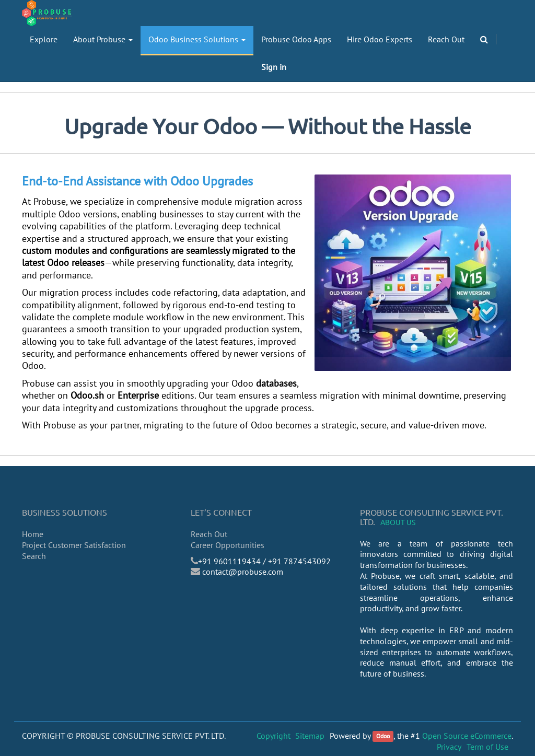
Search (34, 556)
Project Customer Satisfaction (74, 545)
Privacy (449, 747)
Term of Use (487, 747)
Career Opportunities (228, 545)
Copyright (274, 736)
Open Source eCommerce (467, 736)
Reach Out (209, 534)
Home (33, 534)
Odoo (383, 736)
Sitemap (310, 736)
